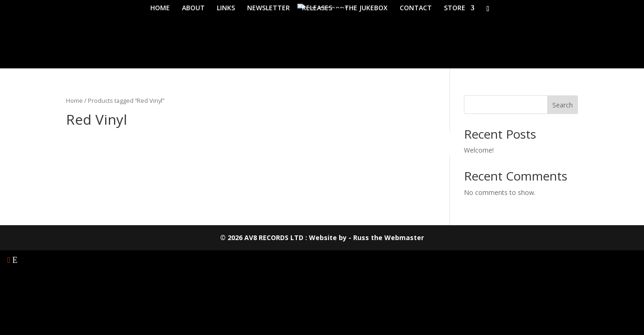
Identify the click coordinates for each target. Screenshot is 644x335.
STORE (455, 8)
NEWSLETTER (268, 8)
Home (74, 100)
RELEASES (317, 8)
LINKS (226, 8)
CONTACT (416, 8)
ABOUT (193, 8)
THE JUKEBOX (366, 8)
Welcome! (479, 150)
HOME (160, 8)
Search (563, 105)
